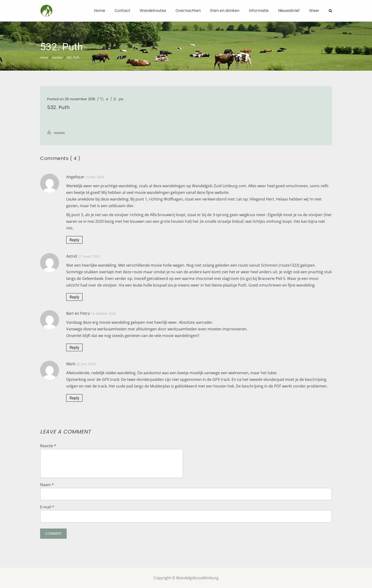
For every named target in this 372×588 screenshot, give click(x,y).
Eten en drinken (225, 11)
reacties (57, 57)
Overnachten (188, 11)
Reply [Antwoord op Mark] (74, 398)
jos (121, 99)
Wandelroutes (153, 11)
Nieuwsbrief (289, 11)
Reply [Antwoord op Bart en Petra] (74, 347)
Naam (47, 484)
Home (100, 11)
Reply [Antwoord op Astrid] (74, 297)
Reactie (48, 446)
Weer (314, 11)
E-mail (47, 507)
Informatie (259, 11)
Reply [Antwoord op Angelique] (74, 240)
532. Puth (73, 57)
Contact (122, 11)
